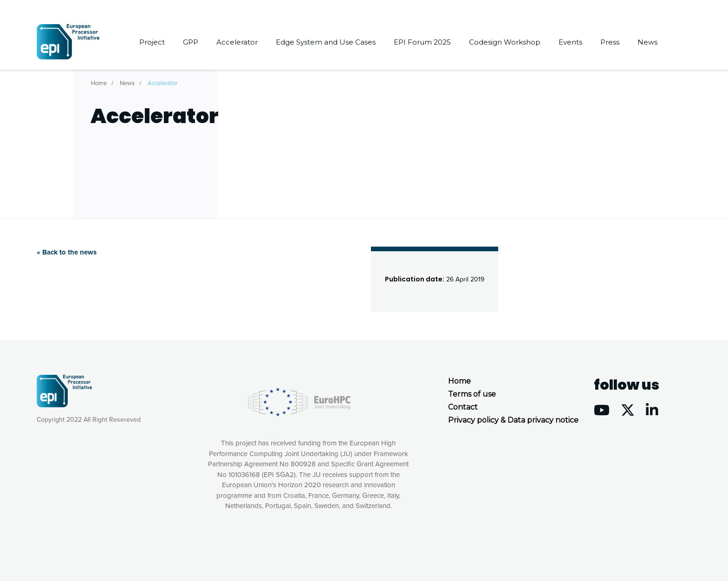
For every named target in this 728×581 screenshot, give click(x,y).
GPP (191, 42)
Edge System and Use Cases (326, 42)
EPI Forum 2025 (422, 42)
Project (152, 42)
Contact (463, 407)
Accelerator (237, 42)
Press (610, 42)
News (647, 42)
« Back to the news (67, 252)
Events (570, 42)
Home (99, 81)
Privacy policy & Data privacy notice (513, 420)
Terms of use (472, 394)
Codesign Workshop (505, 42)
